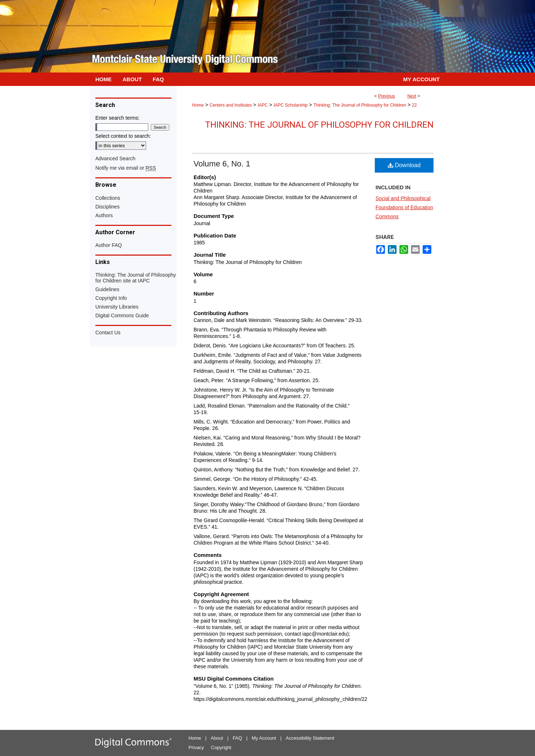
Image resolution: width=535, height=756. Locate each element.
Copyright (221, 747)
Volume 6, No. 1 (222, 164)
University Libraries (117, 307)
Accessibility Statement (310, 738)
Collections (108, 198)
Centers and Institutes (231, 105)
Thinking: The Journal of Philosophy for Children (360, 105)
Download (404, 165)
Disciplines (107, 207)
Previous (387, 96)
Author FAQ (109, 245)
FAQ (237, 738)
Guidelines (107, 289)
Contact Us (108, 332)
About (217, 738)
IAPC (263, 105)
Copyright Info (111, 298)
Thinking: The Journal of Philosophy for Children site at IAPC (136, 278)
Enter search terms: (117, 118)
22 (414, 105)
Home (198, 105)
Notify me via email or (126, 168)
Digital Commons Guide (122, 315)
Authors (104, 215)
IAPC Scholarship (291, 105)
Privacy (196, 747)
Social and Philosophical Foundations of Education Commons (404, 207)
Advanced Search (115, 158)
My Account (264, 738)
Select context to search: (123, 136)
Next (412, 96)
